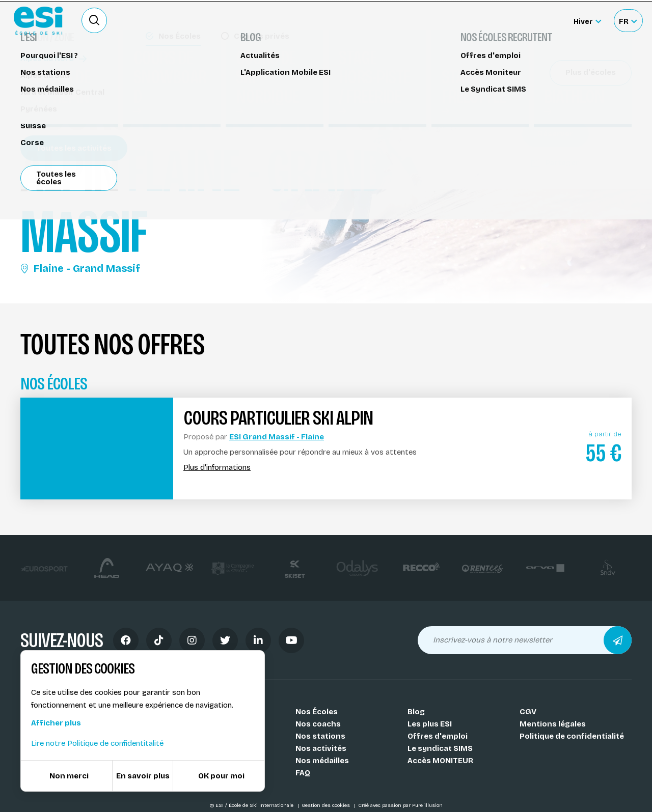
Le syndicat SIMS (440, 748)
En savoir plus (143, 776)
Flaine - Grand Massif (80, 268)
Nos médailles (322, 761)
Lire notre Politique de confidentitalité (97, 743)
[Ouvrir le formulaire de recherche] (94, 20)
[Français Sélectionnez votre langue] (628, 21)
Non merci (69, 776)
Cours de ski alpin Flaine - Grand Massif (101, 70)
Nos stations (320, 736)
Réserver (555, 134)
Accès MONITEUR (440, 761)
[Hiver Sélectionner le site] (587, 21)
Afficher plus (56, 723)
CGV (528, 712)
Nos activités (321, 748)
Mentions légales (553, 724)
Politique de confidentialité (572, 736)
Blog (416, 712)
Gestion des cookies (327, 805)
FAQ (303, 773)
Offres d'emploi (438, 736)
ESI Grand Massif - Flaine (277, 437)
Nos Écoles (317, 712)
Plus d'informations (217, 468)
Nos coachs (318, 724)
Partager (555, 163)
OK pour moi (221, 776)
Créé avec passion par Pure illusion (400, 805)
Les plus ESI (430, 724)
